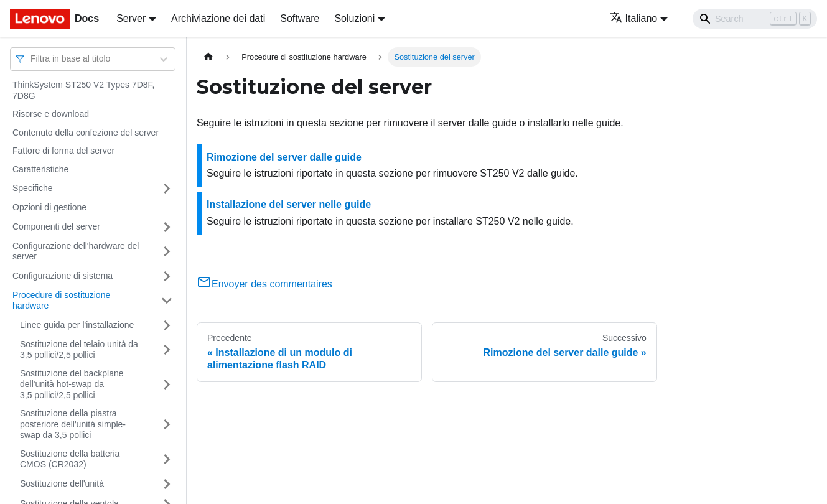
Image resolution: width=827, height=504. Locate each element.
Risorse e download (51, 114)
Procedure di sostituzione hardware (61, 301)
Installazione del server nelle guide (289, 204)
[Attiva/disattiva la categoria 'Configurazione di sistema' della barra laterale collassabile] (167, 276)
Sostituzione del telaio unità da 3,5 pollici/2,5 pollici (79, 350)
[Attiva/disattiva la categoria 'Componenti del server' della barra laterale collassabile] (167, 227)
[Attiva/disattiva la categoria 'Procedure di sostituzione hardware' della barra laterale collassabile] (167, 301)
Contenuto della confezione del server (86, 133)
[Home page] (208, 57)
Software (300, 18)
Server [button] (131, 18)
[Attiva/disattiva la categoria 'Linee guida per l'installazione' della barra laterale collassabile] (167, 325)
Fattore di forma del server (63, 151)
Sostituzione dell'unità (62, 483)
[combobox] (32, 59)
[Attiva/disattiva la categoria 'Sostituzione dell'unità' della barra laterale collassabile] (167, 484)
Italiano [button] (634, 18)
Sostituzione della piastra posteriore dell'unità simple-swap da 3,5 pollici (73, 424)
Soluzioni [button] (354, 18)
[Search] (755, 19)
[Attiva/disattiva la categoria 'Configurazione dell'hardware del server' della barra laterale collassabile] (167, 252)
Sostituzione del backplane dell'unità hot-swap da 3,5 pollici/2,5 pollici (72, 384)
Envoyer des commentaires (264, 284)
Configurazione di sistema (63, 276)
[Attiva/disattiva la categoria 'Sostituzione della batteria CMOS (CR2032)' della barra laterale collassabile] (167, 460)
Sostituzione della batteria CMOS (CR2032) (70, 459)
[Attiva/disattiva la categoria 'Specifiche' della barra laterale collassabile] (167, 189)
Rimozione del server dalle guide (284, 157)
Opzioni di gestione (49, 207)
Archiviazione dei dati (218, 18)
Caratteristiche (40, 169)
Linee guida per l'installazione (77, 325)
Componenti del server (56, 226)
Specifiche (33, 188)
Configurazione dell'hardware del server (76, 251)
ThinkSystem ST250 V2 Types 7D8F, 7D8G (84, 90)
